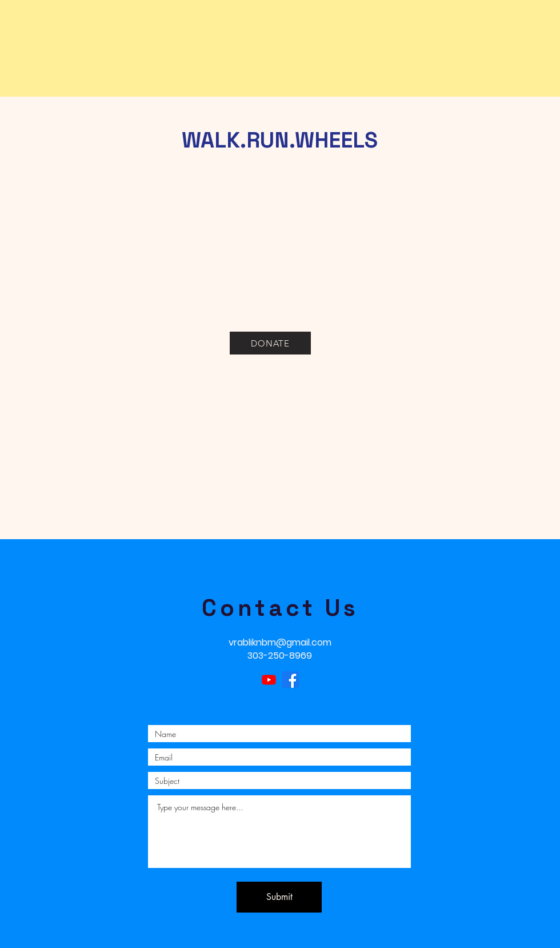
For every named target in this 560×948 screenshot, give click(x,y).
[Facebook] (291, 680)
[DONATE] (270, 343)
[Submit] (279, 897)
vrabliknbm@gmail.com (280, 642)
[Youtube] (269, 680)
